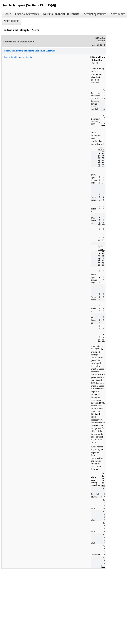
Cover (7, 14)
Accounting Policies (95, 14)
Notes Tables (118, 14)
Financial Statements (27, 14)
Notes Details (11, 21)
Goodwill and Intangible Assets (18, 57)
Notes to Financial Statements (61, 14)
